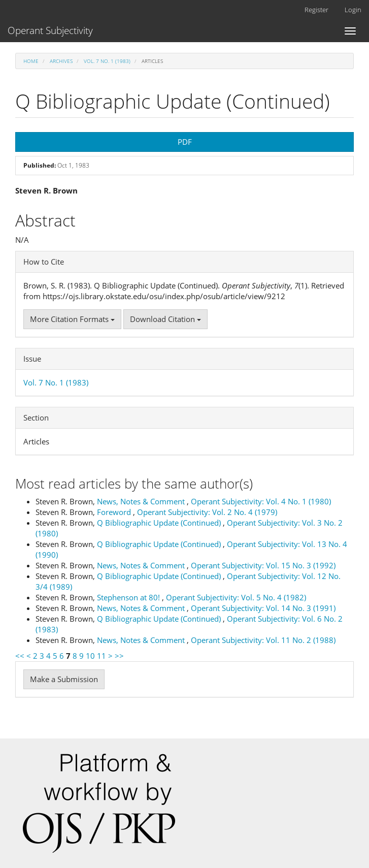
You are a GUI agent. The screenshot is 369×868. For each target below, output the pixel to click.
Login (353, 10)
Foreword (115, 512)
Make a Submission (64, 679)
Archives (61, 61)
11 (102, 656)
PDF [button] (185, 142)
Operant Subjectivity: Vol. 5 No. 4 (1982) (236, 597)
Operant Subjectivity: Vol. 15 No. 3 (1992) (263, 565)
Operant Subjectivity (50, 30)
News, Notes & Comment (142, 501)
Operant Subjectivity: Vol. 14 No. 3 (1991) (263, 608)
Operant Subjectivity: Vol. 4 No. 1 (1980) (261, 501)
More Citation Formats (72, 319)
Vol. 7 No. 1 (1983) (107, 61)
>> (119, 656)
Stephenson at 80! (129, 597)
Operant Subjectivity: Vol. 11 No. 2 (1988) (263, 640)
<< (20, 656)
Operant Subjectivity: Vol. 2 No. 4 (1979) (207, 512)
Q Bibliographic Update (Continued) (160, 523)
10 (90, 656)
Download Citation (165, 319)
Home (31, 61)
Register (316, 10)
